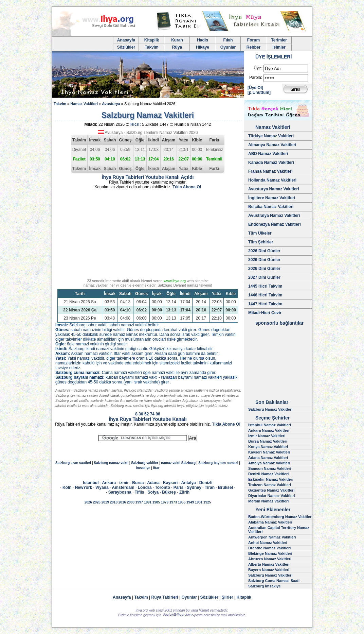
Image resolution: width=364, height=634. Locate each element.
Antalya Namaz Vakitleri (269, 463)
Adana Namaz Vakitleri (268, 458)
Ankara (109, 483)
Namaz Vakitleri (84, 104)
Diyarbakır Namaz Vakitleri (272, 496)
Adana (153, 483)
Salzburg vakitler (145, 463)
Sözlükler (126, 47)
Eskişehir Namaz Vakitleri (271, 479)
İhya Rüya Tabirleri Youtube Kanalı (148, 419)
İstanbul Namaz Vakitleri (270, 425)
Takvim (151, 47)
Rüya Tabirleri (165, 597)
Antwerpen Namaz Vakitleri (272, 537)
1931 (199, 502)
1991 (148, 502)
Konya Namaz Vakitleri (268, 447)
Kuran (177, 40)
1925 (207, 502)
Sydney (194, 487)
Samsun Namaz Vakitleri (270, 468)
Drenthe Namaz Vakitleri (269, 548)
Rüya (177, 47)
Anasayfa (126, 40)
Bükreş (169, 492)
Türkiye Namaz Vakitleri (271, 136)
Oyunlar (228, 47)
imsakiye (143, 468)
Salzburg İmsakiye (265, 586)
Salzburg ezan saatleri (73, 463)
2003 (131, 502)
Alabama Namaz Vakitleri (270, 522)
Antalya (188, 483)
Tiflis (140, 492)
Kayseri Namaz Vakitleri (269, 452)
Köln (67, 487)
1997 (139, 502)
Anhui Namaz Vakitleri (268, 543)
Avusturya (111, 104)
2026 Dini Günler (264, 251)
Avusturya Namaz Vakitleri (274, 189)
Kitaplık (244, 597)
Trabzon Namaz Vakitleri (270, 485)
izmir (124, 483)
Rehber (253, 47)
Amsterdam (123, 487)
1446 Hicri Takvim (265, 295)
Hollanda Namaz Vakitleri (272, 180)
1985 (156, 502)
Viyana (102, 487)
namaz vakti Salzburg (178, 463)
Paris (178, 487)
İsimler (279, 47)
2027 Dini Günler (264, 277)
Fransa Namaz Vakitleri (270, 171)
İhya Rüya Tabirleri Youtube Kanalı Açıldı (148, 177)
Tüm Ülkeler (260, 233)
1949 (190, 502)
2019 (105, 502)
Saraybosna (120, 492)
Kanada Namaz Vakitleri (271, 162)
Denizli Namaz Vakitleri (268, 474)
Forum (253, 40)
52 (147, 414)
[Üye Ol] (255, 88)
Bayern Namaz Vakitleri (269, 570)
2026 (88, 502)
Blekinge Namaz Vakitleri (270, 553)
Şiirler (227, 597)
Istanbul (91, 483)
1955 (182, 502)
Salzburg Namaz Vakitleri (270, 409)
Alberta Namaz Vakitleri (269, 564)
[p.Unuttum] (259, 92)
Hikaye (203, 47)
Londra (145, 487)
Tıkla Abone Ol (187, 187)
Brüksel (225, 487)
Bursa (138, 483)
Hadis (203, 40)
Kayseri (170, 483)
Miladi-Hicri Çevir (265, 313)
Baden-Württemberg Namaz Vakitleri (280, 517)
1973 (173, 502)
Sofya (153, 492)
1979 (165, 502)
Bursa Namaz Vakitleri (268, 441)
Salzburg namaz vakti (111, 463)
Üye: (258, 68)
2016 (122, 502)
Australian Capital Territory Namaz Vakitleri (279, 530)
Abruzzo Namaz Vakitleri (270, 559)
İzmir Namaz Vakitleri (267, 436)
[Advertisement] (148, 235)
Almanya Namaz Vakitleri (272, 145)
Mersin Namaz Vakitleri (268, 501)
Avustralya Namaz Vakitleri (274, 216)
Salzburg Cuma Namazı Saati (274, 581)
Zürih (184, 492)
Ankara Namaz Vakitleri (269, 430)
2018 (114, 502)
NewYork (84, 487)
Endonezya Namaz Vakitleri (275, 224)
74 (152, 414)
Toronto (162, 487)
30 (141, 414)
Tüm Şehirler (261, 242)
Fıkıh (228, 40)
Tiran (210, 487)
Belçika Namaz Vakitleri (271, 207)
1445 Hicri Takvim (265, 286)
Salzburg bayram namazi (218, 463)
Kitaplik (152, 40)
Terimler (279, 40)
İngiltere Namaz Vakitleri (272, 198)
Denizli (206, 483)
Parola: (256, 78)
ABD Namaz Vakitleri (268, 154)
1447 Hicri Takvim (265, 304)
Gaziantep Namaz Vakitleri (271, 490)
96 (158, 414)
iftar (156, 468)
